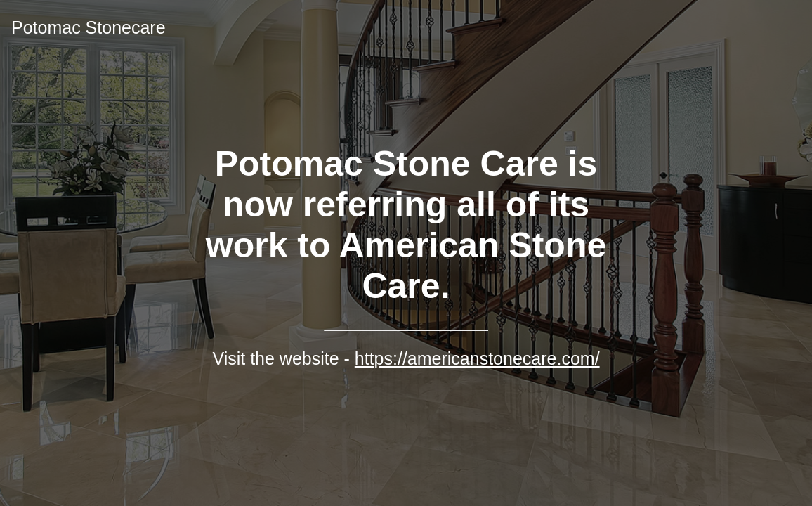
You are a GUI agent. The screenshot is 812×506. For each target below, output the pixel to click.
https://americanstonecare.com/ (477, 358)
